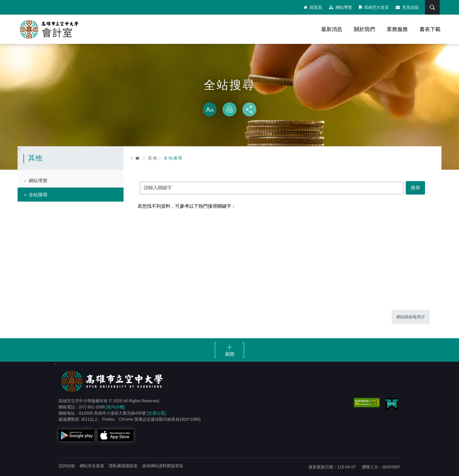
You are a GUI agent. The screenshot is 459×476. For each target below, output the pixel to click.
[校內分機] (115, 407)
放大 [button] (210, 109)
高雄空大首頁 (374, 7)
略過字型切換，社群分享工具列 (229, 97)
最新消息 (332, 29)
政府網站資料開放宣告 (163, 466)
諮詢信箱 (67, 466)
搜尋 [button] (432, 7)
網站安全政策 (92, 466)
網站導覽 (340, 7)
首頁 (138, 158)
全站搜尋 (38, 195)
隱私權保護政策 (123, 466)
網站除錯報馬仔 (411, 317)
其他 (153, 158)
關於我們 (364, 29)
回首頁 (313, 7)
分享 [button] (249, 109)
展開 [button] (229, 354)
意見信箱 (407, 7)
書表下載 (430, 29)
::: (295, 7)
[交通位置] (156, 413)
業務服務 (397, 29)
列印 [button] (229, 109)
